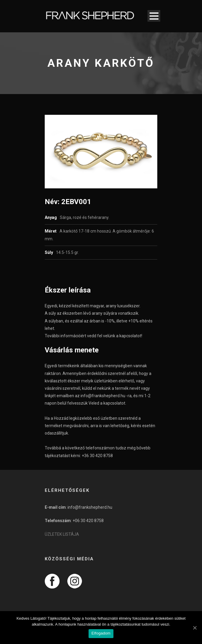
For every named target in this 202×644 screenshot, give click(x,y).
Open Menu (154, 16)
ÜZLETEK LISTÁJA (62, 534)
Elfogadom (101, 633)
